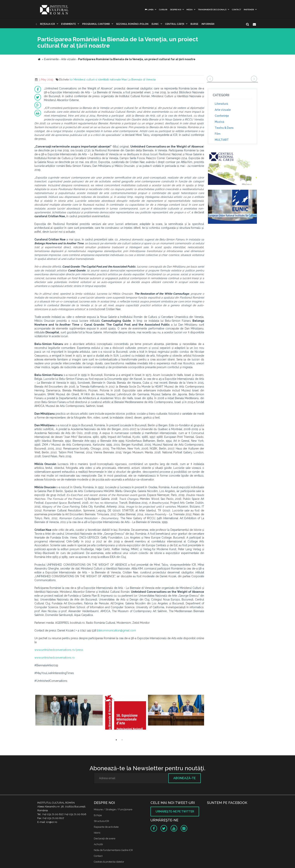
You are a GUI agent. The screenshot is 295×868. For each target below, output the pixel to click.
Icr (71, 80)
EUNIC (155, 24)
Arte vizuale (223, 110)
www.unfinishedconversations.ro (55, 658)
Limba (149, 10)
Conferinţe (222, 116)
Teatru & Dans (224, 128)
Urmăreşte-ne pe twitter (175, 811)
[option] (69, 712)
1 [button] (116, 740)
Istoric (97, 833)
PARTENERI (249, 10)
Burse (194, 24)
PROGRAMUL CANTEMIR (96, 24)
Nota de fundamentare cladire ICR (113, 850)
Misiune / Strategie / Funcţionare (113, 809)
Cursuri (163, 10)
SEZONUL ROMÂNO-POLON (132, 24)
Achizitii (98, 844)
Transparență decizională (212, 10)
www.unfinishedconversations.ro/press (59, 650)
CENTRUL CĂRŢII (175, 24)
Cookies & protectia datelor (109, 862)
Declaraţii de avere (105, 838)
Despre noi (176, 10)
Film (218, 134)
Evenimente (68, 24)
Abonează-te (185, 778)
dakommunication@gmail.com (117, 630)
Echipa (98, 815)
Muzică (219, 122)
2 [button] (122, 740)
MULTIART (222, 140)
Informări (208, 24)
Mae (124, 80)
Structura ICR (101, 821)
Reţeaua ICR (47, 24)
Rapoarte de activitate (106, 827)
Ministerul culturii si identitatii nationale (97, 80)
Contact (236, 10)
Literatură (221, 104)
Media (190, 10)
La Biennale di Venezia (142, 80)
